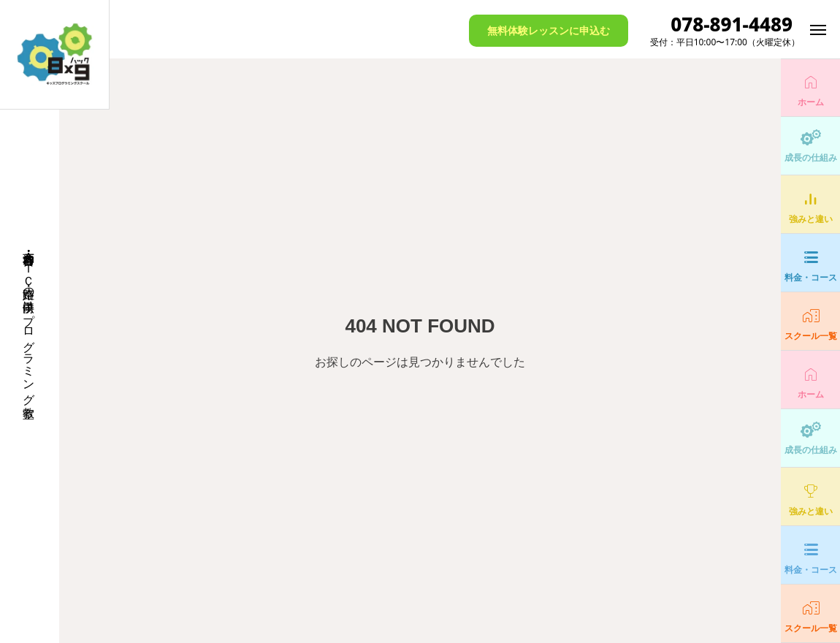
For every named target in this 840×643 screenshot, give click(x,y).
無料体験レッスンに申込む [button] (549, 30)
